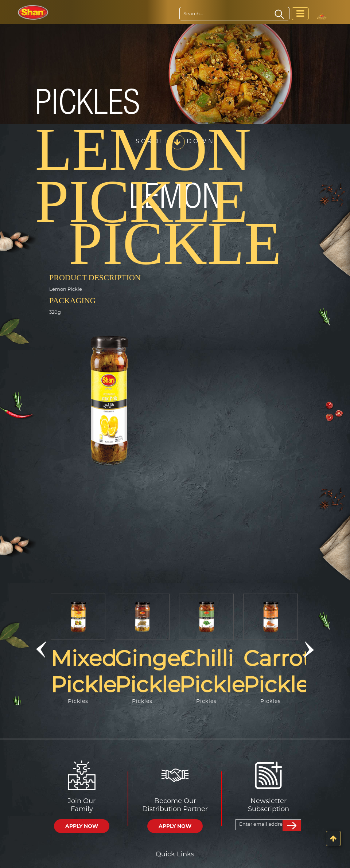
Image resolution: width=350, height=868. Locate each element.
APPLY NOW (82, 826)
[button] (41, 649)
